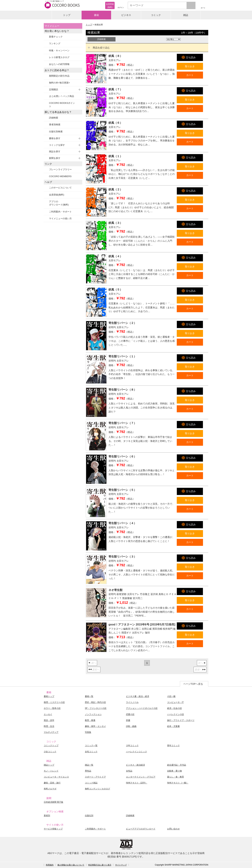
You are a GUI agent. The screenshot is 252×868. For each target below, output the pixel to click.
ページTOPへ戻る (193, 684)
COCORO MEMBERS (60, 176)
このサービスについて (60, 188)
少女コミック (50, 752)
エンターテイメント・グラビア (141, 777)
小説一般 (171, 696)
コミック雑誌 (91, 783)
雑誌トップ (49, 765)
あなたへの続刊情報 (59, 64)
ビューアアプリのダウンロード (141, 829)
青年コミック (173, 745)
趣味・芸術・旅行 (52, 783)
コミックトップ (51, 745)
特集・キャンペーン (59, 50)
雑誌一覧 (89, 765)
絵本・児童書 (173, 726)
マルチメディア (51, 732)
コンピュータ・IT (175, 702)
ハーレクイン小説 (176, 714)
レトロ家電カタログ (59, 57)
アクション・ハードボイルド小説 (142, 708)
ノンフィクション (93, 714)
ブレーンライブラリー (60, 169)
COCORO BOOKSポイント (62, 105)
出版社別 (89, 815)
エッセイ (48, 714)
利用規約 (50, 865)
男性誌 (88, 771)
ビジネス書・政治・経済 (138, 696)
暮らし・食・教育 (176, 777)
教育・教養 (90, 720)
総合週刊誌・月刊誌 (177, 765)
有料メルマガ (50, 789)
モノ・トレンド (51, 771)
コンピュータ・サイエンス (56, 777)
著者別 (47, 815)
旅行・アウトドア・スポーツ (181, 720)
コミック (156, 15)
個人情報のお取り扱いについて (71, 865)
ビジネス (126, 15)
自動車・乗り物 (174, 771)
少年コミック (132, 745)
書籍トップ (49, 696)
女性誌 (129, 771)
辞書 (128, 720)
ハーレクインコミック (136, 752)
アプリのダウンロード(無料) (59, 203)
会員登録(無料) (57, 195)
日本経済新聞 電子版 (53, 802)
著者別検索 (55, 125)
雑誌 (186, 15)
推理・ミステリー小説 (54, 702)
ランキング (55, 43)
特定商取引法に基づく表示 (100, 865)
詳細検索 (54, 118)
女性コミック (91, 752)
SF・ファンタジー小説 (96, 708)
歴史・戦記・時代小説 (95, 702)
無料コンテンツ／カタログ (97, 789)
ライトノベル (132, 702)
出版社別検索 (56, 132)
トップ (67, 15)
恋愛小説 (130, 714)
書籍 (96, 15)
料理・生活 (49, 726)
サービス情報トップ (53, 829)
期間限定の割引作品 (59, 76)
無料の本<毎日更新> (59, 83)
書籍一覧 (89, 696)
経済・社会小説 (174, 708)
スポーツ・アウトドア (95, 777)
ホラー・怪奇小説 (52, 708)
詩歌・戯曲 (131, 726)
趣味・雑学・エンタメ (95, 726)
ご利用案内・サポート (60, 212)
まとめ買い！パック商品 (62, 96)
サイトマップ (121, 865)
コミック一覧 (91, 745)
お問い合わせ (173, 829)
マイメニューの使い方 (60, 218)
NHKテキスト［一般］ (178, 783)
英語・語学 (49, 720)
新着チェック (56, 37)
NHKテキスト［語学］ (137, 783)
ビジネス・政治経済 (135, 765)
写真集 (88, 732)
